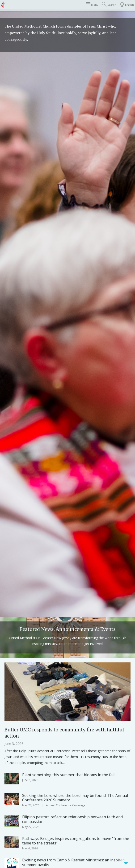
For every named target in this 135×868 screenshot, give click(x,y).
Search (109, 4)
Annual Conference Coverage (66, 805)
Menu (92, 4)
